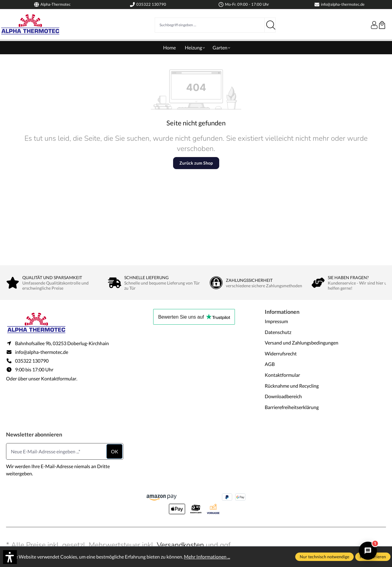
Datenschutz (278, 332)
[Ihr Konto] (374, 25)
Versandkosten (180, 545)
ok (115, 451)
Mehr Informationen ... (207, 557)
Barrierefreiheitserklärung (292, 407)
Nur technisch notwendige (324, 557)
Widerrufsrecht (281, 353)
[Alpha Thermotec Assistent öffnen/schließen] (368, 551)
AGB (270, 364)
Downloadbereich (283, 396)
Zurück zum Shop (196, 163)
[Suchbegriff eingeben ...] (210, 25)
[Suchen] (270, 25)
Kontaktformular (59, 378)
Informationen (282, 312)
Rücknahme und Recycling (292, 386)
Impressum (276, 321)
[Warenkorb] (382, 25)
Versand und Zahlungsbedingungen (302, 343)
